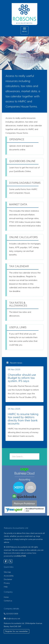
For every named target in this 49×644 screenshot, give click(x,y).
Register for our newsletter (17, 631)
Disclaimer (8, 579)
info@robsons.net (12, 619)
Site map (7, 572)
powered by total (15, 556)
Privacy (7, 583)
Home (6, 597)
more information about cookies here (22, 553)
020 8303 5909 (11, 614)
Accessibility (9, 576)
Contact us (8, 601)
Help (6, 587)
